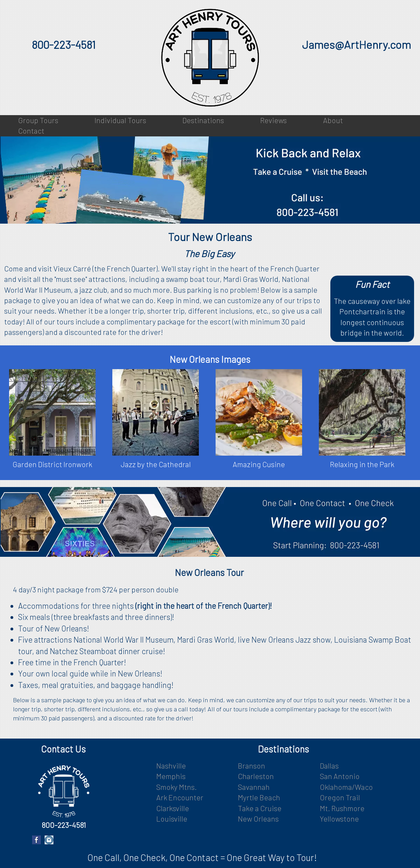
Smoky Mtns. (177, 787)
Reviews (273, 120)
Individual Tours (120, 120)
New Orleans (258, 819)
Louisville (172, 819)
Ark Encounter (180, 797)
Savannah (254, 787)
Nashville (171, 766)
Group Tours (38, 120)
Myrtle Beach (259, 797)
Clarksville (173, 808)
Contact (31, 131)
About (333, 120)
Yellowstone (339, 819)
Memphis (171, 776)
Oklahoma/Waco (346, 787)
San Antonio (340, 776)
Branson (252, 766)
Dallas (329, 766)
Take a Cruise (260, 808)
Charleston (256, 776)
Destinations (203, 120)
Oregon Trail (340, 797)
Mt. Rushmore (342, 808)
